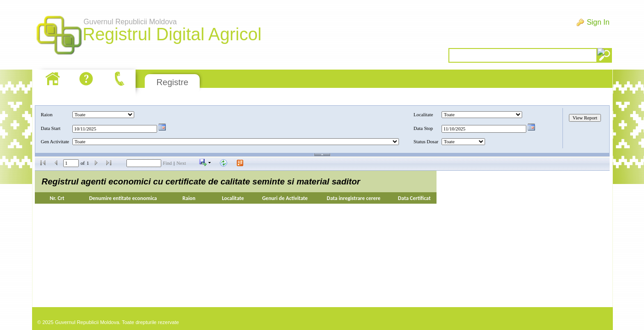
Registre (172, 82)
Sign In (598, 22)
